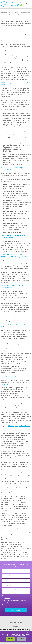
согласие (10, 600)
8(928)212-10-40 (16, 2)
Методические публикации (13, 12)
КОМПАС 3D (4, 384)
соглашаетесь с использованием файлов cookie (19, 635)
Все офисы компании (16, 623)
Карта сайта (16, 626)
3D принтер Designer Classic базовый (19, 426)
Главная (3, 12)
